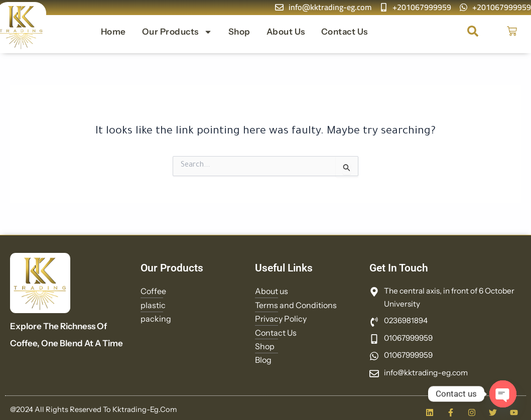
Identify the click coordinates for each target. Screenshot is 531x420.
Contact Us (345, 32)
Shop (239, 32)
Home (113, 32)
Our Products (177, 32)
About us (286, 32)
